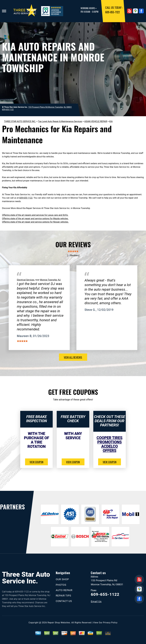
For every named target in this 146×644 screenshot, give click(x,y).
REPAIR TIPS (63, 596)
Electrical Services (26, 280)
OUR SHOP (62, 579)
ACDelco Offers (109, 449)
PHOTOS (61, 585)
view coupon (36, 462)
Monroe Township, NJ (50, 280)
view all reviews (73, 357)
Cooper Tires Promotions (109, 440)
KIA (111, 121)
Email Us (96, 601)
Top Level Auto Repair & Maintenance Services (60, 121)
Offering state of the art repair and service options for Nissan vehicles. (35, 222)
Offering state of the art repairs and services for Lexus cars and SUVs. (35, 215)
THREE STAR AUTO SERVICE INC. (20, 121)
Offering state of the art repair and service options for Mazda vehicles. (35, 219)
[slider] (73, 251)
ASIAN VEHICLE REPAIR (96, 121)
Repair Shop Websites (59, 623)
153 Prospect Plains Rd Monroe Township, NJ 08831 (50, 107)
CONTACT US (64, 601)
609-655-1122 (112, 12)
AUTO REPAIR (64, 590)
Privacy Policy (110, 623)
